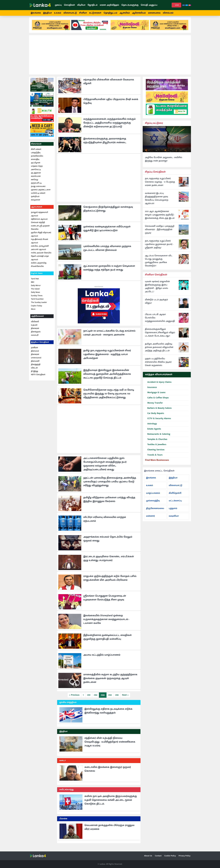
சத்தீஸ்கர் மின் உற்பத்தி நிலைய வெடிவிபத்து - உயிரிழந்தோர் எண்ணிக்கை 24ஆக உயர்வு (110, 745)
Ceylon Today (36, 308)
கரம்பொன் (36, 179)
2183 (103, 698)
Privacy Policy (185, 856)
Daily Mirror (36, 288)
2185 (117, 698)
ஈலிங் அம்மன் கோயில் (41, 255)
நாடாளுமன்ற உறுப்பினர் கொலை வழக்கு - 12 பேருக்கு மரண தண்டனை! (160, 185)
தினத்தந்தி (36, 367)
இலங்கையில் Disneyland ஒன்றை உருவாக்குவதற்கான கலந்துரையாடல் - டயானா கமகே (106, 622)
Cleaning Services (155, 452)
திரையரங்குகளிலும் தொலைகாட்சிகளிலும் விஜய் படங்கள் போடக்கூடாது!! (160, 335)
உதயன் (34, 327)
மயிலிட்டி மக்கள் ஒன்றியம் (38, 197)
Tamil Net (35, 281)
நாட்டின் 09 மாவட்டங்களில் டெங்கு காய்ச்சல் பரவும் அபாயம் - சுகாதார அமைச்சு (109, 335)
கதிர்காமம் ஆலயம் (39, 221)
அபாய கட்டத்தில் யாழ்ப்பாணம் (102, 658)
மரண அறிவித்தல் (109, 5)
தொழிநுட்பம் (110, 13)
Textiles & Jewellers (156, 447)
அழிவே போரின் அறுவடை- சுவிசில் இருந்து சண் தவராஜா (164, 162)
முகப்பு (58, 5)
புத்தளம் (173, 511)
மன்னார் (150, 519)
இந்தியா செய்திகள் (40, 345)
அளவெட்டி (36, 172)
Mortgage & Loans (155, 395)
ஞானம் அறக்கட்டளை (41, 192)
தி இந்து (35, 374)
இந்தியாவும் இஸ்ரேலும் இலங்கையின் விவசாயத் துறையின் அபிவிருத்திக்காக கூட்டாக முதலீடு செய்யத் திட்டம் (107, 377)
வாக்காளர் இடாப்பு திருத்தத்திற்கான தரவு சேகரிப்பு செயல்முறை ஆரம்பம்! (157, 201)
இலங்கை (36, 13)
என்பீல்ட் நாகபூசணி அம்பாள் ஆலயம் (40, 250)
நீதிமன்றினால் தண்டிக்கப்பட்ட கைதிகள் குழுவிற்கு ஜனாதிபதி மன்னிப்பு (107, 640)
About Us (148, 856)
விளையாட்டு (70, 13)
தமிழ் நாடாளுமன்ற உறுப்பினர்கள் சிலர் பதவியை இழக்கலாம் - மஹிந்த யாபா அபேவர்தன (107, 357)
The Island (35, 291)
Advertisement (99, 289)
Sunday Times (37, 298)
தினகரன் (35, 331)
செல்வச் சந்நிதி (38, 225)
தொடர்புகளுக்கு (130, 5)
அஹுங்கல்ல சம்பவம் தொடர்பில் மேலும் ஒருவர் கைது (108, 541)
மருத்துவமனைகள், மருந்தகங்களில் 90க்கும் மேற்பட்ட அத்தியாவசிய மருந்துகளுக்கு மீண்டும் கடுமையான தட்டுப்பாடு (110, 125)
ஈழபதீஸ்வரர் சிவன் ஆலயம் (40, 243)
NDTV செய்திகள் (38, 377)
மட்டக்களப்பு (175, 503)
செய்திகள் (69, 5)
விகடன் (34, 370)
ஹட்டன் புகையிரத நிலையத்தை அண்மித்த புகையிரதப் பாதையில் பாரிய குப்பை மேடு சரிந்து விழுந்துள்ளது (110, 484)
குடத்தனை (36, 175)
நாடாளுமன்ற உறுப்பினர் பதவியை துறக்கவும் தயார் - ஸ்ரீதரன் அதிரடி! (159, 247)
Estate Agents (153, 432)
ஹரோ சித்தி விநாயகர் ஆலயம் (41, 237)
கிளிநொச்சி (175, 496)
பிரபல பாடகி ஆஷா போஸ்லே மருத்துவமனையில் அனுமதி (160, 320)
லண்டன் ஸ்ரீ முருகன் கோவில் (40, 230)
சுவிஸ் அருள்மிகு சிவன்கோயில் (39, 267)
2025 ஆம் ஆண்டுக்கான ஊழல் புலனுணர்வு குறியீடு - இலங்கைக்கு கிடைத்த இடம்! (160, 217)
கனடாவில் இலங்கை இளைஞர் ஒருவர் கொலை (108, 772)
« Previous (74, 698)
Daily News (35, 295)
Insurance (151, 390)
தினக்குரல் (36, 334)
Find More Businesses (157, 463)
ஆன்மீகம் (125, 13)
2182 (96, 698)
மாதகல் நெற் (37, 169)
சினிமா (83, 13)
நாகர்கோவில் (37, 159)
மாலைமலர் (36, 360)
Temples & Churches (156, 442)
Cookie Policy (170, 856)
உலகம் (58, 13)
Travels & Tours (154, 458)
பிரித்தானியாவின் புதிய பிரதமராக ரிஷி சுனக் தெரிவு (111, 104)
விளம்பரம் (168, 13)
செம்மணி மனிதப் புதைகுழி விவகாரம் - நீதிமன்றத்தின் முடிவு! (160, 232)
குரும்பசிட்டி (36, 186)
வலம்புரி (35, 338)
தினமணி (35, 364)
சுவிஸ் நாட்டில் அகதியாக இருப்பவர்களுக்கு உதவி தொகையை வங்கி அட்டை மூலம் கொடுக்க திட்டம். (111, 803)
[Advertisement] (110, 57)
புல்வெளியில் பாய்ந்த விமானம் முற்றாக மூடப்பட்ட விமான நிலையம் (107, 251)
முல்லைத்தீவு (153, 503)
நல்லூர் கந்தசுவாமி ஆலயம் (39, 216)
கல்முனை (36, 202)
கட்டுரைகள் (95, 13)
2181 (89, 698)
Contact (158, 856)
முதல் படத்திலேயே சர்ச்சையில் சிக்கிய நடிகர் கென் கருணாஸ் (158, 365)
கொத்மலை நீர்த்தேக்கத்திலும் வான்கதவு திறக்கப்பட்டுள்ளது (108, 212)
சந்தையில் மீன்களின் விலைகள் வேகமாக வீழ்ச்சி (109, 84)
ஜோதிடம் (93, 5)
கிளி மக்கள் (36, 152)
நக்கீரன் (35, 350)
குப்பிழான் (36, 165)
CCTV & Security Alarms (158, 421)
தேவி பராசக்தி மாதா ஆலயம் (40, 260)
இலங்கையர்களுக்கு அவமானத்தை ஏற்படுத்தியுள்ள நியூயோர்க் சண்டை (105, 143)
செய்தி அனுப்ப (149, 5)
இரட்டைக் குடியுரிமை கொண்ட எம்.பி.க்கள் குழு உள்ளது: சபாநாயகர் (109, 561)
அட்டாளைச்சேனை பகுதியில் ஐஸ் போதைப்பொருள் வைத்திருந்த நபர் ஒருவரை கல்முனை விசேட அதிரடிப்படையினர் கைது (105, 467)
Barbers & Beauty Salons (158, 411)
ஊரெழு (35, 182)
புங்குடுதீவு (36, 155)
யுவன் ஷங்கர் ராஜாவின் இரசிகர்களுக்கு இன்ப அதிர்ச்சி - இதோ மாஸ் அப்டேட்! (157, 289)
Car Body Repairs (155, 416)
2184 (110, 698)
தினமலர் (35, 353)
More (33, 312)
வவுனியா (174, 519)
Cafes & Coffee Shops (157, 400)
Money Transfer (154, 406)
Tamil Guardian (37, 301)
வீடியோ (81, 5)
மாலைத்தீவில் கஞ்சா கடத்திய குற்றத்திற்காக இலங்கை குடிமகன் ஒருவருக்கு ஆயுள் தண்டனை (110, 681)
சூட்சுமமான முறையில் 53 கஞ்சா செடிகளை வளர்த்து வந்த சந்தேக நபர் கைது (109, 271)
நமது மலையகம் (38, 189)
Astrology (151, 426)
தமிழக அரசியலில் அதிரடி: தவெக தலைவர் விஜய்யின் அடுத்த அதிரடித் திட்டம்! (159, 350)
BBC (33, 285)
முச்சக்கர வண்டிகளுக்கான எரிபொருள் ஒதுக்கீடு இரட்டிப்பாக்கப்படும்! (107, 231)
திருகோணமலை (155, 511)
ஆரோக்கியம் (139, 13)
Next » (125, 698)
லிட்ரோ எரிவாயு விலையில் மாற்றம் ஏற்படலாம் (105, 522)
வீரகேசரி (35, 324)
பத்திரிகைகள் (37, 319)
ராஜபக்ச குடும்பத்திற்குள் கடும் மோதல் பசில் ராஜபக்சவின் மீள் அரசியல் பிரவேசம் (110, 581)
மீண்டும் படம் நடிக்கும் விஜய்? (156, 304)
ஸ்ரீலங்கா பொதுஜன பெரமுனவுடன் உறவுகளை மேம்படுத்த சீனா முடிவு (105, 600)
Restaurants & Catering (158, 437)
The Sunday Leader (39, 305)
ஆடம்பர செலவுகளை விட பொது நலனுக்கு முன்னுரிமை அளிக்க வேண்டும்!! (159, 263)
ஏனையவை (154, 13)
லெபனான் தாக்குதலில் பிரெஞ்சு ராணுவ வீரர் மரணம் (109, 830)
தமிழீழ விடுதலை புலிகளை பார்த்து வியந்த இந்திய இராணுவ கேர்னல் (109, 502)
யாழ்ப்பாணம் (153, 496)
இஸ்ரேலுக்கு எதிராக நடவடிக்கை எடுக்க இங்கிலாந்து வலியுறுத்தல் (108, 714)
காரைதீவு (35, 162)
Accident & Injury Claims (158, 385)
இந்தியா (47, 13)
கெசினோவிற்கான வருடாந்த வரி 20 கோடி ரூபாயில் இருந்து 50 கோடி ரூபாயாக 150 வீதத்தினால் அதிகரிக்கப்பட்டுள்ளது (109, 396)
